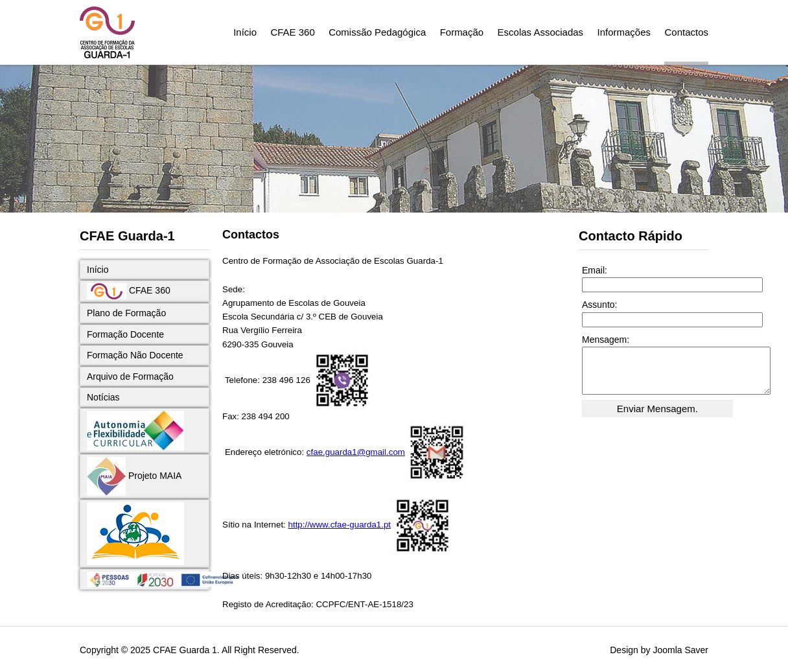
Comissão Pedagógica (377, 32)
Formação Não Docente (135, 355)
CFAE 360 (292, 32)
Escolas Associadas (541, 32)
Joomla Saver (680, 650)
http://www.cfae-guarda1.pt (340, 525)
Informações (624, 32)
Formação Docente (125, 334)
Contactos (686, 32)
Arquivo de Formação (130, 377)
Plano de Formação (126, 313)
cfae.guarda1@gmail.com (356, 452)
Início (245, 32)
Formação (462, 32)
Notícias (103, 397)
